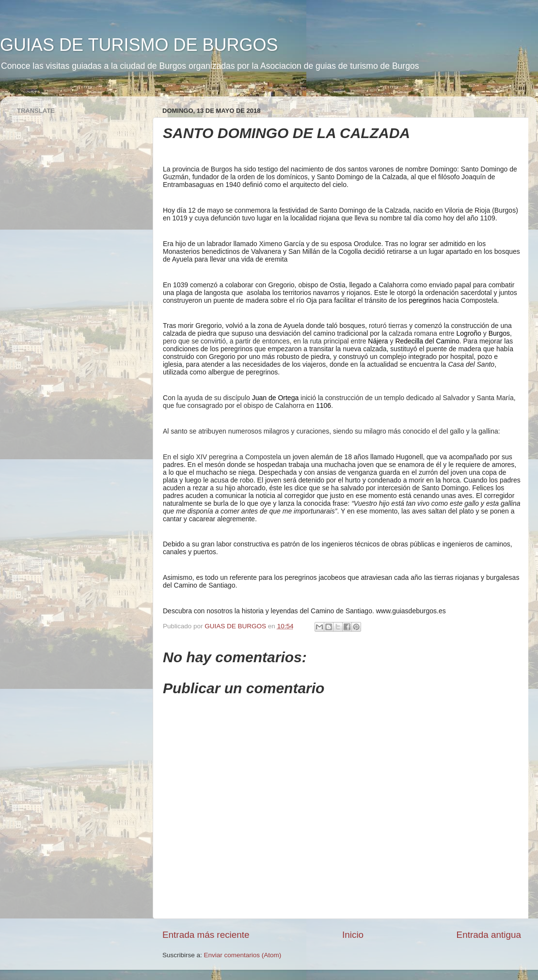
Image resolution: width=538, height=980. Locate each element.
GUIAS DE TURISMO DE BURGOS (139, 45)
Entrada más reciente (206, 935)
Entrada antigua (489, 935)
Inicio (353, 935)
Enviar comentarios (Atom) (243, 955)
